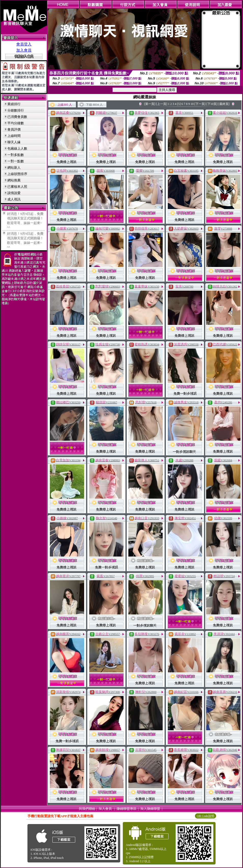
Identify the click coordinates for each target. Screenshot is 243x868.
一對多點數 (16, 155)
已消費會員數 (17, 117)
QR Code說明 (206, 816)
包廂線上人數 (17, 148)
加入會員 (24, 50)
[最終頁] (224, 104)
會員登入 (24, 44)
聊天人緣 (14, 142)
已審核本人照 (17, 187)
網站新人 (14, 168)
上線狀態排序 (17, 174)
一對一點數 (16, 161)
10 (192, 104)
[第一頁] (150, 104)
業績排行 (14, 104)
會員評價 (14, 129)
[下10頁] (212, 104)
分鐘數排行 (16, 110)
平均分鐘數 (16, 123)
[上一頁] (162, 104)
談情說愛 (14, 193)
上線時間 (14, 136)
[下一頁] (200, 104)
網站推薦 (14, 180)
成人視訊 (14, 199)
